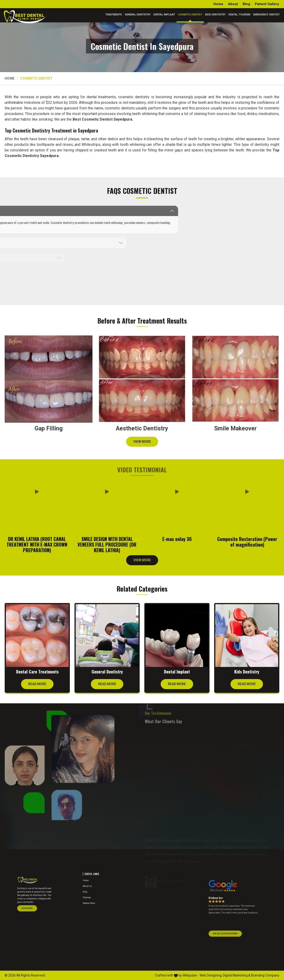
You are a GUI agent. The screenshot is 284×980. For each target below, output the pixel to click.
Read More (37, 686)
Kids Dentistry (215, 15)
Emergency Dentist (266, 15)
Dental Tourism (239, 15)
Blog (246, 4)
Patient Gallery (267, 4)
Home (218, 4)
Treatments (114, 15)
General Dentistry (138, 15)
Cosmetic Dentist (190, 15)
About (233, 4)
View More (142, 443)
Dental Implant (164, 15)
